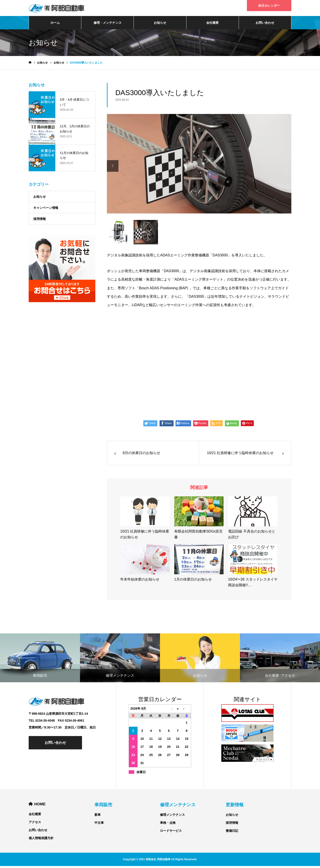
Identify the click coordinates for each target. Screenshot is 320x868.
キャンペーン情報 (46, 210)
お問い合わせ (265, 24)
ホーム (55, 24)
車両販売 (103, 807)
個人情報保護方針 (41, 840)
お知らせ (160, 24)
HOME (40, 806)
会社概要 (212, 24)
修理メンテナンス (178, 807)
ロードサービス (171, 833)
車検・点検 (168, 825)
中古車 (99, 825)
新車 (98, 817)
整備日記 (232, 833)
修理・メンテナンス (108, 24)
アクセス (35, 824)
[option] (199, 168)
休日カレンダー (269, 6)
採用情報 (40, 221)
